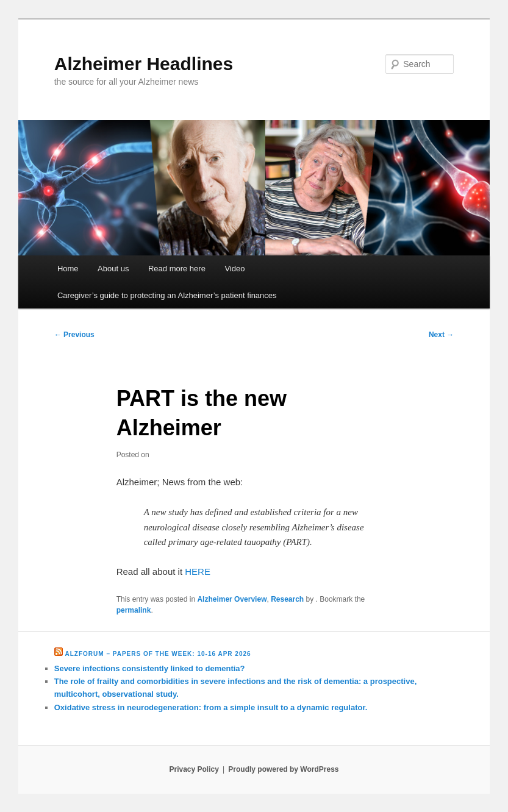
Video (234, 269)
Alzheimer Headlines (144, 64)
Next (441, 335)
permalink (134, 610)
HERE (198, 572)
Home (68, 269)
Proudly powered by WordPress (283, 769)
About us (113, 269)
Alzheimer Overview (232, 599)
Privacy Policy (194, 769)
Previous (74, 335)
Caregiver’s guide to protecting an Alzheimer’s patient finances (167, 295)
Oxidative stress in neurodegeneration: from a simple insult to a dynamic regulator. (211, 707)
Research (287, 599)
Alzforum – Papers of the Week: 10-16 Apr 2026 (158, 654)
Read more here (177, 269)
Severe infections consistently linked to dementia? (150, 668)
